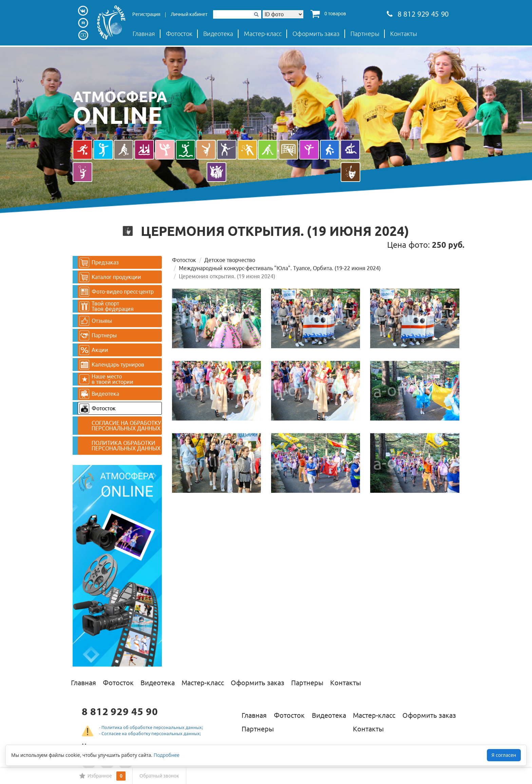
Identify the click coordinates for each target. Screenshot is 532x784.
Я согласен (504, 755)
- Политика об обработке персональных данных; (151, 727)
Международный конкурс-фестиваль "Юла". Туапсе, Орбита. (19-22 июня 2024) (280, 268)
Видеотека (218, 34)
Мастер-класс (263, 34)
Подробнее (167, 755)
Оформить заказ (316, 34)
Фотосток (179, 34)
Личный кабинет (189, 14)
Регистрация (146, 14)
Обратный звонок (159, 776)
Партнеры (365, 34)
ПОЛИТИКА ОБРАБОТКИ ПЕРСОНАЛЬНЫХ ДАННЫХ (126, 446)
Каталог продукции (110, 277)
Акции (94, 350)
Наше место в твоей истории (106, 379)
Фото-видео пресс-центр (117, 292)
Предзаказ (99, 263)
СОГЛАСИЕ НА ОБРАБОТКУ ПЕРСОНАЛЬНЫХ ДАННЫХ (126, 426)
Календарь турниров (112, 365)
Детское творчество (230, 260)
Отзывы (96, 321)
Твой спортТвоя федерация (107, 306)
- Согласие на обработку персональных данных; (150, 733)
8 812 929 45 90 (418, 15)
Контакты (404, 34)
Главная (144, 34)
